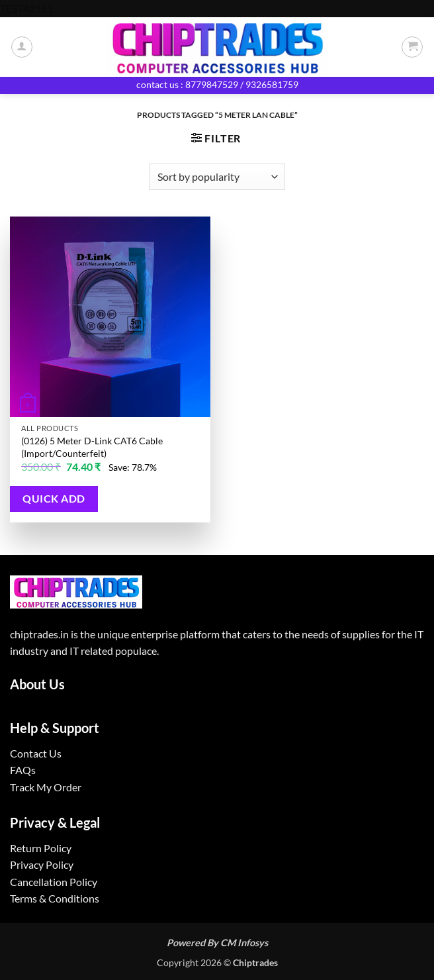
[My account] (22, 47)
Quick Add (54, 499)
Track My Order (46, 787)
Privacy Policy (42, 864)
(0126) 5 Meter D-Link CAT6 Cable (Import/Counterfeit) (92, 447)
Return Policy (41, 848)
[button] (412, 47)
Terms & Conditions (55, 898)
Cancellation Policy (54, 882)
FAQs (23, 770)
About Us (37, 684)
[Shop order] (217, 177)
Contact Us (36, 753)
